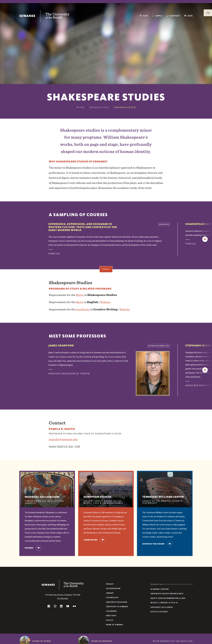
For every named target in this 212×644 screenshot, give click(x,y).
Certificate (83, 309)
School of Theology (102, 641)
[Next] (205, 239)
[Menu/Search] (208, 13)
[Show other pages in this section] (125, 107)
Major (80, 302)
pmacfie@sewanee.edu (63, 439)
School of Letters (42, 641)
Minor (80, 295)
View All (106, 269)
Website (105, 302)
